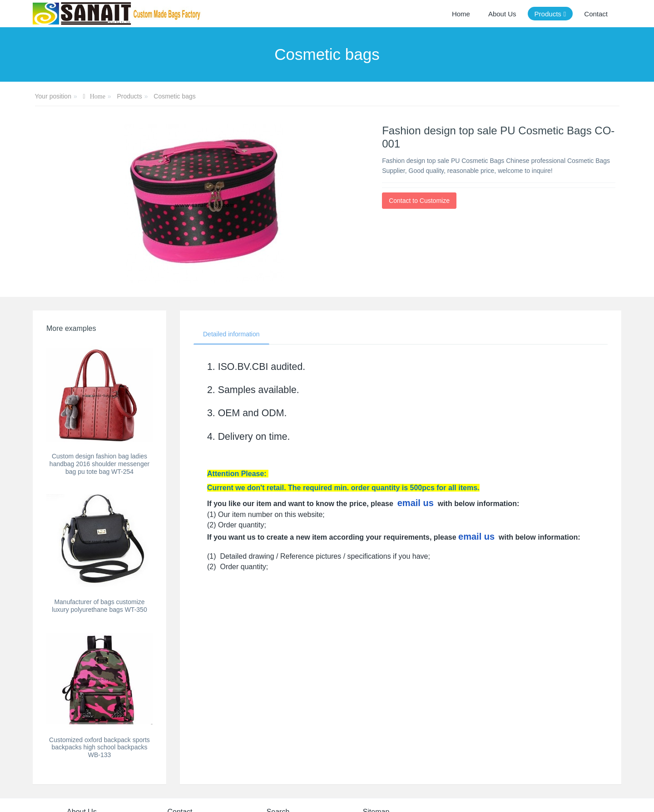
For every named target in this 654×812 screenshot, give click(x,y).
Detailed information (231, 334)
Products (129, 96)
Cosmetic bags (175, 96)
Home (461, 14)
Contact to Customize (419, 201)
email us (416, 503)
